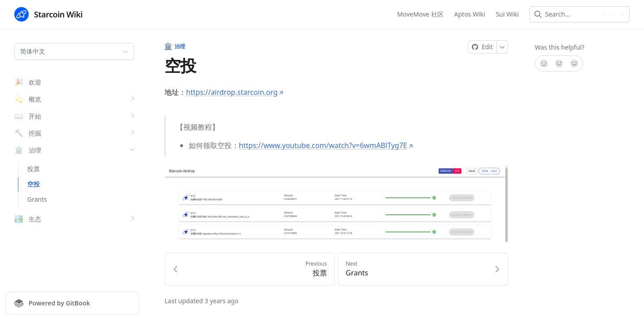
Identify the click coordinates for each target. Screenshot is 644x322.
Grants (37, 199)
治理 (175, 47)
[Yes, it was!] (543, 64)
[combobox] (570, 14)
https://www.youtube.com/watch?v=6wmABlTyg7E (326, 145)
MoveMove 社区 (420, 14)
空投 (34, 184)
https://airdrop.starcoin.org (235, 92)
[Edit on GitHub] (482, 47)
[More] (502, 47)
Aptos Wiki (470, 14)
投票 (34, 169)
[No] (575, 64)
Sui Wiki (507, 14)
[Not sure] (559, 64)
